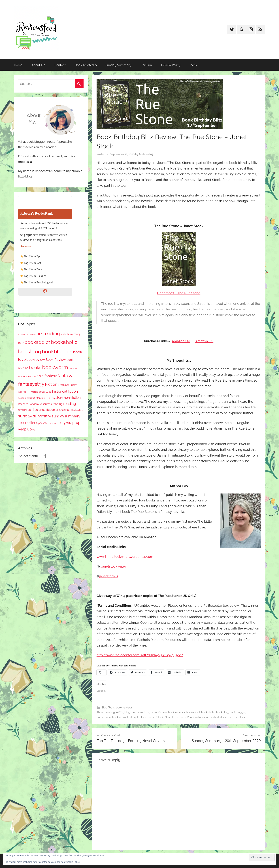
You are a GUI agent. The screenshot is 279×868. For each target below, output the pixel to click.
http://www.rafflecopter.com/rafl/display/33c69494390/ (140, 655)
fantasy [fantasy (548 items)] (65, 376)
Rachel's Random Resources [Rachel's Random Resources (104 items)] (35, 404)
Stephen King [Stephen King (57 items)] (77, 410)
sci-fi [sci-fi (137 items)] (31, 410)
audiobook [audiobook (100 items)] (67, 334)
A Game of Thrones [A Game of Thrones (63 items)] (27, 334)
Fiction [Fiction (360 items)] (51, 384)
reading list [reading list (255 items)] (72, 404)
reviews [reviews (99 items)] (23, 410)
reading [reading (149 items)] (57, 404)
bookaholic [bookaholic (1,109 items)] (64, 342)
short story (219, 717)
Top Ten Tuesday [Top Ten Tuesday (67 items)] (44, 423)
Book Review (159, 712)
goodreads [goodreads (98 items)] (45, 392)
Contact (60, 65)
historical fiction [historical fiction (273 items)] (65, 391)
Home (18, 65)
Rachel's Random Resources (194, 717)
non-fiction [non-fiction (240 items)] (72, 398)
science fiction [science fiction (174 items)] (45, 410)
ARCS (120, 712)
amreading (108, 712)
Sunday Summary (118, 65)
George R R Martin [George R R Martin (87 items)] (28, 392)
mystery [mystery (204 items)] (57, 398)
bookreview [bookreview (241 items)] (36, 359)
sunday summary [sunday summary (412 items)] (35, 416)
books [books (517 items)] (35, 368)
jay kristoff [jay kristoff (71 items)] (30, 398)
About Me (38, 65)
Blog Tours (108, 708)
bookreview (104, 717)
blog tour (130, 712)
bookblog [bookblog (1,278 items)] (30, 351)
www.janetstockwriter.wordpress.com (125, 557)
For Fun (146, 65)
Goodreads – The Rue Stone (179, 293)
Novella (170, 717)
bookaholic (208, 712)
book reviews (124, 708)
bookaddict (193, 712)
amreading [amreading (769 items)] (48, 333)
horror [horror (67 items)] (21, 398)
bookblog (222, 712)
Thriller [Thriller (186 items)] (30, 423)
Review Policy (171, 65)
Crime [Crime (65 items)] (33, 377)
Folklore (142, 717)
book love (143, 712)
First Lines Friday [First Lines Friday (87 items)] (67, 385)
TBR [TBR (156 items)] (21, 423)
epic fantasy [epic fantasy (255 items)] (47, 376)
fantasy (132, 717)
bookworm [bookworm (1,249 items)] (55, 367)
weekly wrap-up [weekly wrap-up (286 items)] (67, 423)
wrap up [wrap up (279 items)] (25, 429)
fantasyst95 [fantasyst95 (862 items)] (31, 384)
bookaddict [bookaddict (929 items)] (37, 342)
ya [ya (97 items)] (34, 430)
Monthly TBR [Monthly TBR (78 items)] (43, 398)
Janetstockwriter (113, 566)
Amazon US (204, 341)
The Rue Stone (237, 717)
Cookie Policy (73, 862)
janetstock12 (109, 576)
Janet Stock (156, 717)
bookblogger (237, 712)
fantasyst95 (146, 154)
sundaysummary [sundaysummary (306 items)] (66, 416)
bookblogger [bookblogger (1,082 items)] (57, 352)
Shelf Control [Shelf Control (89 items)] (63, 410)
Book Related (86, 65)
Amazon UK (181, 341)
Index (193, 65)
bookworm (119, 717)
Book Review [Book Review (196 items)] (56, 360)
